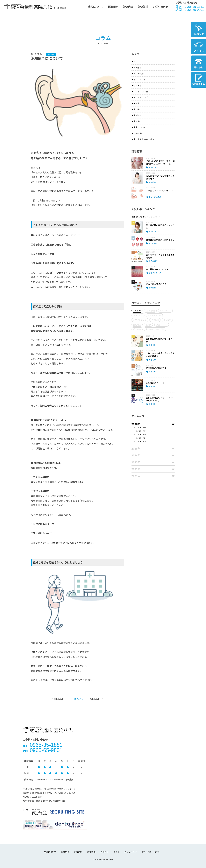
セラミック (139, 85)
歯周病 (137, 121)
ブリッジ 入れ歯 (141, 91)
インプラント (140, 79)
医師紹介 (113, 7)
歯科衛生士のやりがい (144, 139)
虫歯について (140, 127)
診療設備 (143, 7)
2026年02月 (141, 438)
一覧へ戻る (77, 699)
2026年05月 (141, 427)
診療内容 (128, 7)
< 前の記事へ (58, 699)
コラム (116, 852)
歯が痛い (138, 109)
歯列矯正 (138, 115)
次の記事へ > (96, 699)
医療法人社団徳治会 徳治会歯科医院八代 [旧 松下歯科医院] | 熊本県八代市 (28, 6)
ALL (135, 61)
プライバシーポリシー (152, 852)
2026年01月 (141, 441)
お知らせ (138, 67)
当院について (96, 7)
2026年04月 (141, 431)
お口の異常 (139, 73)
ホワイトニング (141, 97)
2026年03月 (141, 434)
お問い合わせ (161, 7)
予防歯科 (138, 103)
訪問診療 (138, 133)
